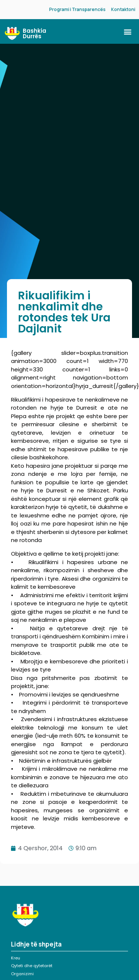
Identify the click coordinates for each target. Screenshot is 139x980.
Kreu (16, 958)
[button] (127, 31)
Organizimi (22, 974)
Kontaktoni (123, 9)
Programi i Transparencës (77, 9)
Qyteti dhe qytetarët (32, 966)
